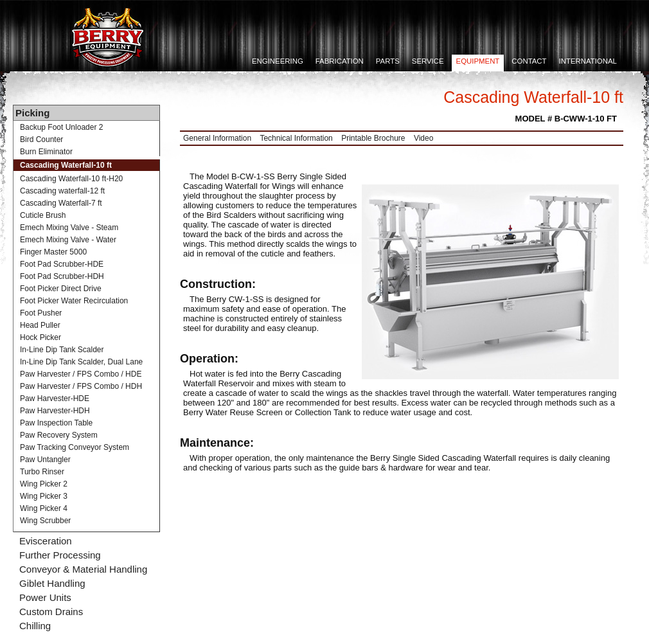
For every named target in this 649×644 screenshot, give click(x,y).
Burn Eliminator (46, 152)
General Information (217, 138)
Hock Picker (40, 337)
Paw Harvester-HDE (55, 398)
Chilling (35, 626)
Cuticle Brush (43, 215)
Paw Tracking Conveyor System (75, 447)
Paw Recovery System (59, 435)
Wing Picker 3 (44, 496)
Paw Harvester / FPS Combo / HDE (81, 374)
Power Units (45, 597)
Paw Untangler (45, 460)
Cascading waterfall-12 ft (62, 191)
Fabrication (340, 61)
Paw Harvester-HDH (55, 411)
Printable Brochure (373, 138)
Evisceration (46, 541)
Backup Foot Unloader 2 (61, 127)
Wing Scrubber (45, 521)
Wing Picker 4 (44, 508)
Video (423, 138)
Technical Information (296, 138)
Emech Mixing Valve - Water (68, 240)
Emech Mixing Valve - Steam (69, 228)
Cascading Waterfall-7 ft (61, 203)
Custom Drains (51, 612)
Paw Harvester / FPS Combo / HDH (81, 386)
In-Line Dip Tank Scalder (62, 350)
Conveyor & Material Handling (83, 569)
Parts (388, 61)
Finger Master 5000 (53, 252)
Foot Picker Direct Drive (61, 289)
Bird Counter (41, 139)
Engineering (278, 61)
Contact (529, 61)
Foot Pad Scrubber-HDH (62, 276)
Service (428, 61)
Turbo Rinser (42, 472)
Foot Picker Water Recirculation (74, 301)
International (588, 61)
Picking (32, 113)
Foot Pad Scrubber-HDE (62, 264)
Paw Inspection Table (56, 423)
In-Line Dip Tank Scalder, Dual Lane (81, 362)
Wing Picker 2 (44, 484)
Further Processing (60, 555)
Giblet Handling (52, 583)
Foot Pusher (41, 313)
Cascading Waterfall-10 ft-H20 (71, 179)
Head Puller (40, 325)
